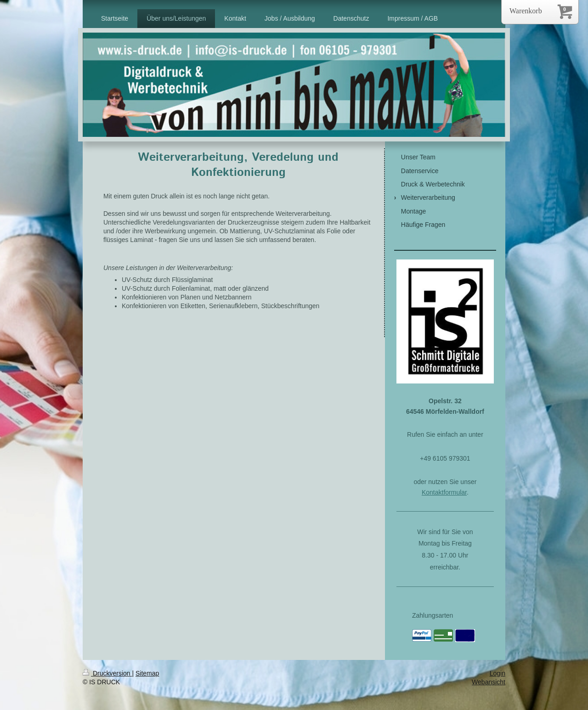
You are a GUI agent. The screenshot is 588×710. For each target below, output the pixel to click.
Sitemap (147, 673)
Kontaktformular (444, 492)
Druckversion (107, 673)
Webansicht (489, 682)
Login (498, 673)
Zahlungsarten (433, 615)
